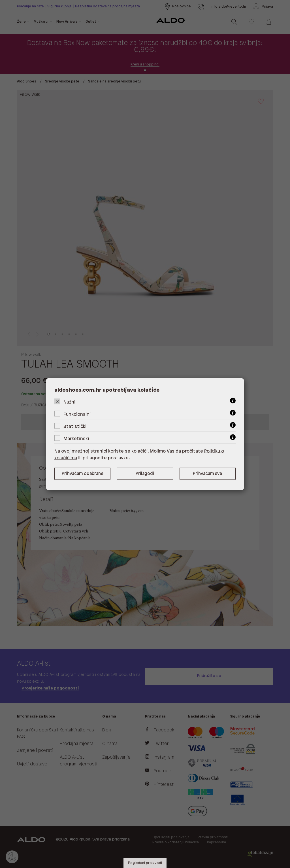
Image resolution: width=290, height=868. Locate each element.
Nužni (69, 402)
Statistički (75, 426)
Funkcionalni (77, 414)
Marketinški (76, 439)
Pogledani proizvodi (145, 863)
